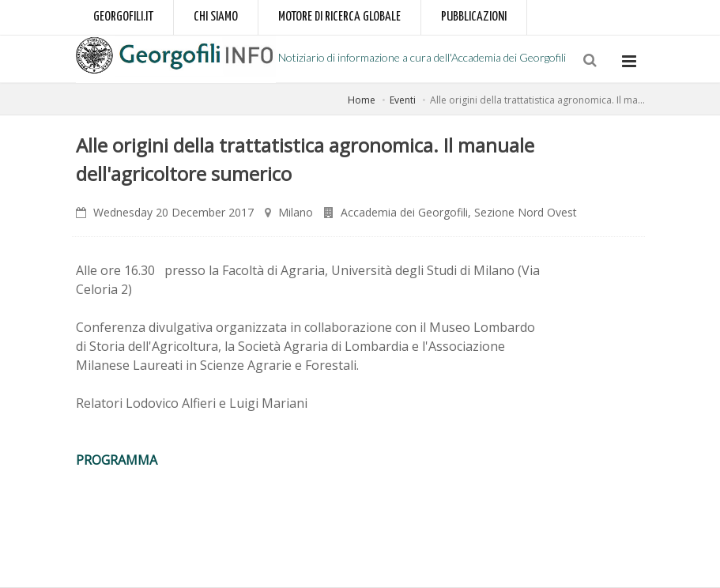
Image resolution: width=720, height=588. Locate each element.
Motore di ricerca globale (339, 17)
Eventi (403, 100)
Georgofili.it (123, 17)
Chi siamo (216, 17)
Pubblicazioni (474, 17)
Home (362, 100)
